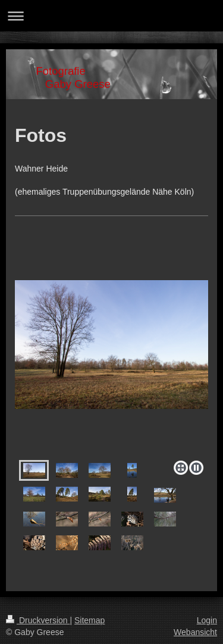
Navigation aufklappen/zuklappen (111, 16)
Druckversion (38, 620)
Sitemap (89, 620)
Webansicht (195, 632)
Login (207, 620)
